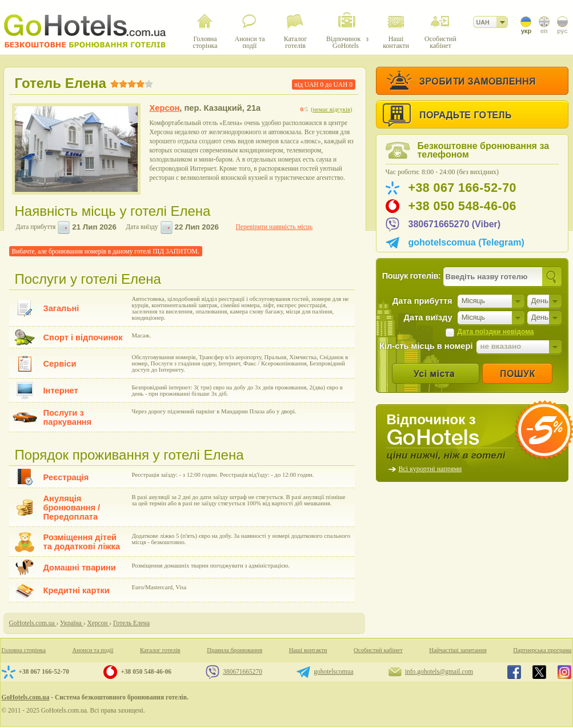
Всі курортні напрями (430, 469)
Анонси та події (93, 650)
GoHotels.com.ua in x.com (539, 672)
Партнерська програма (542, 650)
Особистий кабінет (378, 650)
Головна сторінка (24, 650)
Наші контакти (308, 650)
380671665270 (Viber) (455, 224)
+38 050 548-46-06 (462, 206)
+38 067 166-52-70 (462, 188)
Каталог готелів (160, 650)
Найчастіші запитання (458, 650)
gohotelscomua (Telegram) (466, 242)
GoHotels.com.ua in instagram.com (564, 672)
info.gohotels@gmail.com (439, 671)
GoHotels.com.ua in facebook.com (514, 672)
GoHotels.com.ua (26, 697)
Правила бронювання (235, 650)
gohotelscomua (333, 671)
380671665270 (243, 671)
